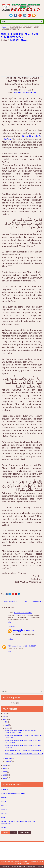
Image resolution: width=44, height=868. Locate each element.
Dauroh (4, 813)
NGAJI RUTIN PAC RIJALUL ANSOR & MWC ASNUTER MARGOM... (20, 731)
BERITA (4, 809)
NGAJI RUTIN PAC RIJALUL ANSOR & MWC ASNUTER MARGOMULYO (20, 35)
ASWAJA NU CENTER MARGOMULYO (28, 861)
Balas (9, 622)
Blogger (27, 863)
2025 (5, 714)
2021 (5, 766)
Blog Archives (24, 832)
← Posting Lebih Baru (9, 601)
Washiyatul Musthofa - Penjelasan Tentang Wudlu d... (23, 751)
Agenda (4, 797)
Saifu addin (12, 646)
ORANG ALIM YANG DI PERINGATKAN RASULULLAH (24, 754)
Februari (8, 758)
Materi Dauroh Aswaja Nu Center (13, 793)
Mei (7, 722)
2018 (5, 772)
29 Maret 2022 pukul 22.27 (26, 646)
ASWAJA (4, 805)
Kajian (3, 827)
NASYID (4, 801)
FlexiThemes (11, 866)
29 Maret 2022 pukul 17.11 (23, 613)
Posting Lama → (37, 601)
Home (4, 27)
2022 (5, 720)
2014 (5, 778)
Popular (6, 832)
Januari (8, 761)
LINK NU (4, 789)
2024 (5, 717)
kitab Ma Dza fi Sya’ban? (24, 93)
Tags (14, 832)
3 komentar (24, 40)
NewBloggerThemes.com (35, 866)
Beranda (24, 601)
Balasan (12, 626)
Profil (3, 817)
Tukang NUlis (18, 630)
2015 (5, 775)
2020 (5, 769)
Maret (8, 728)
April (7, 725)
